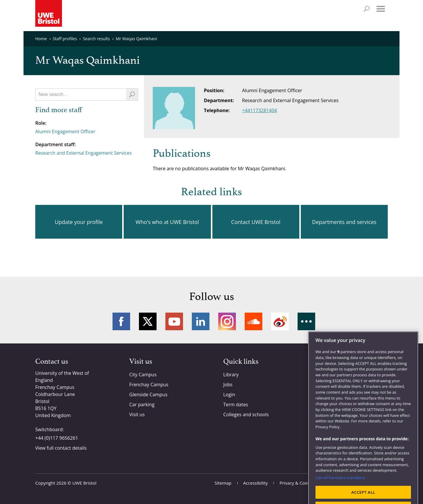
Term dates (236, 404)
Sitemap (223, 483)
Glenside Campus (148, 395)
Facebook (121, 321)
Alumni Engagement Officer (65, 132)
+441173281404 (260, 110)
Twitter (148, 321)
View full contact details (61, 448)
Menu (381, 9)
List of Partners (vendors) (340, 489)
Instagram (227, 321)
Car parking (142, 404)
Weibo (280, 321)
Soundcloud (254, 321)
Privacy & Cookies (297, 483)
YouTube (174, 321)
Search (367, 9)
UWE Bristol (84, 483)
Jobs (228, 385)
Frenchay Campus (149, 385)
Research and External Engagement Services (84, 153)
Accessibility (256, 483)
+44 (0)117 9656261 (57, 438)
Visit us (137, 414)
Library (231, 375)
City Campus (143, 375)
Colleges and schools (246, 414)
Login (229, 395)
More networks (306, 321)
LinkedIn (201, 321)
